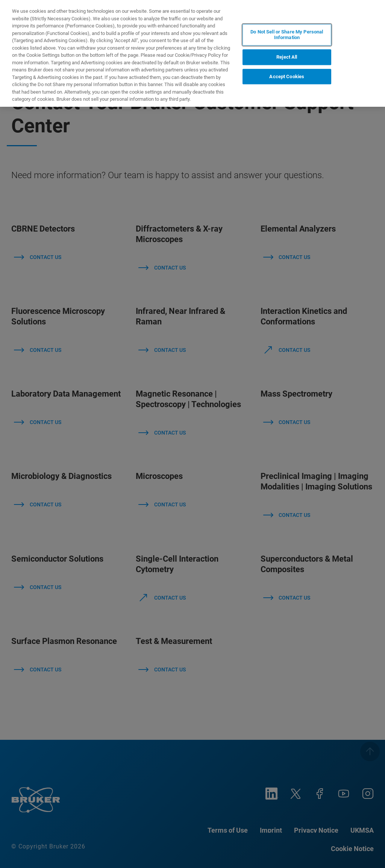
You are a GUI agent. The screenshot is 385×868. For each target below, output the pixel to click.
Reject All (287, 57)
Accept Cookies (287, 76)
